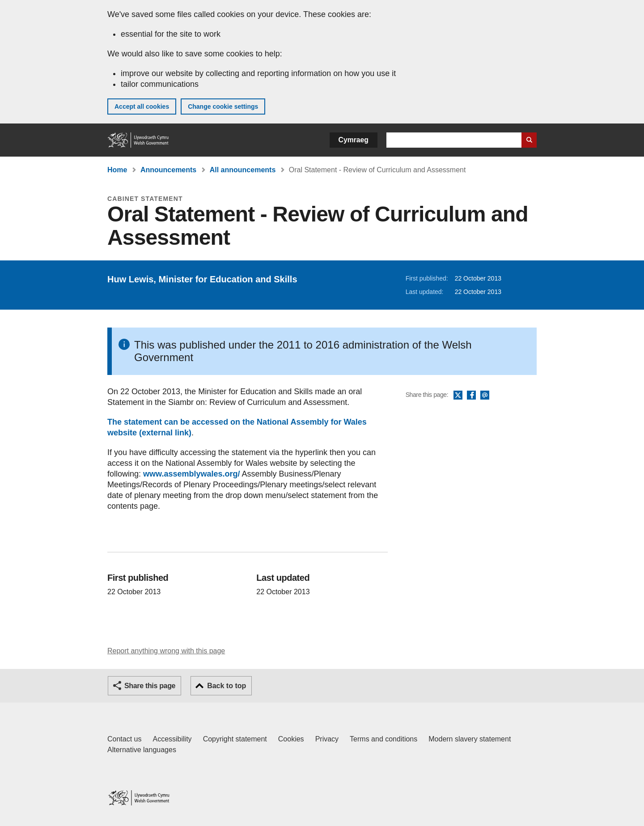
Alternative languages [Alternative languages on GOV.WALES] (142, 750)
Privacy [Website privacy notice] (327, 739)
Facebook (471, 396)
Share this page (150, 686)
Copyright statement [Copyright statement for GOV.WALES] (235, 739)
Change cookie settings (223, 106)
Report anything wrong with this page (166, 651)
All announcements (243, 170)
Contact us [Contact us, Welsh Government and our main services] (124, 739)
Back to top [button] (227, 686)
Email (485, 396)
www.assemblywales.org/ (191, 474)
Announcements (168, 170)
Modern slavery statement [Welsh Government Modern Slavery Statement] (470, 739)
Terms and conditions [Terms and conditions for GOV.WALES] (383, 739)
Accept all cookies (142, 106)
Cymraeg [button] (354, 140)
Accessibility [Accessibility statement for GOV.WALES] (172, 739)
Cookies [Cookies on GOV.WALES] (291, 739)
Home (117, 170)
